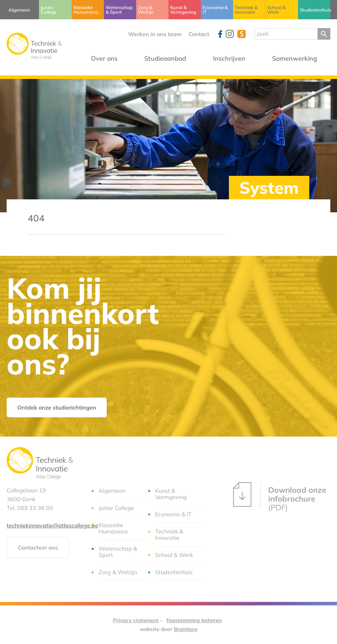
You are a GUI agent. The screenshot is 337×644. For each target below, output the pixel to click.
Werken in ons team (155, 34)
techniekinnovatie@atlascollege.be (52, 525)
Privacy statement (136, 620)
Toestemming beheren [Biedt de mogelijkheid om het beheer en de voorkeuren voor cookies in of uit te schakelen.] (194, 620)
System (269, 188)
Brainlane (186, 629)
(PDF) (280, 497)
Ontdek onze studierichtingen (57, 407)
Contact (199, 34)
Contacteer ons (38, 547)
